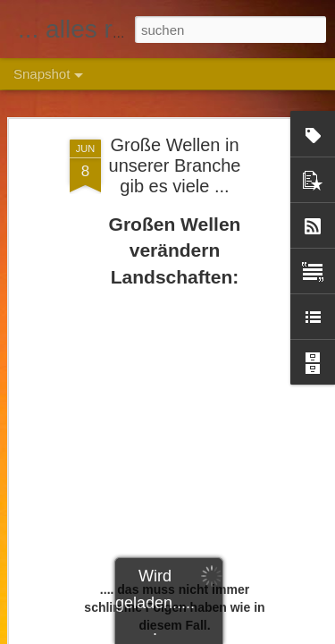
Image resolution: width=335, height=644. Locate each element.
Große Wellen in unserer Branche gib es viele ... (175, 165)
